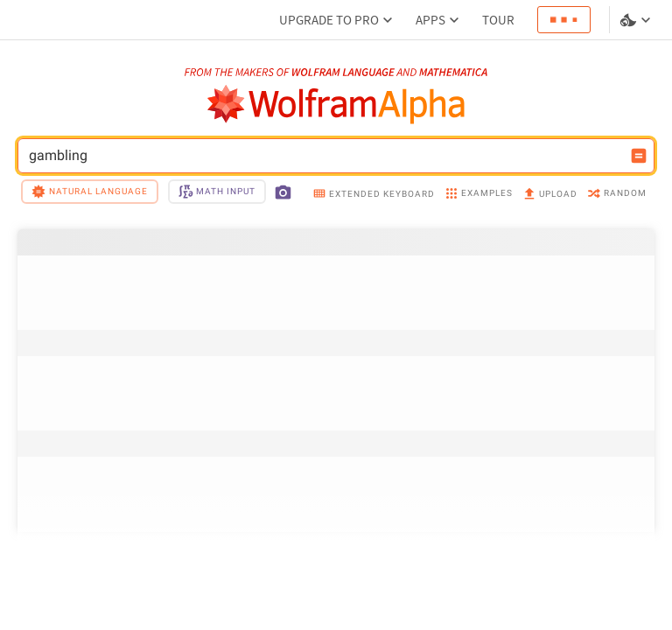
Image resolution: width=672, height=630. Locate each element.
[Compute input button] (639, 156)
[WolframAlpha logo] (336, 105)
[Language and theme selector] (637, 20)
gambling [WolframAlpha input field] (325, 156)
